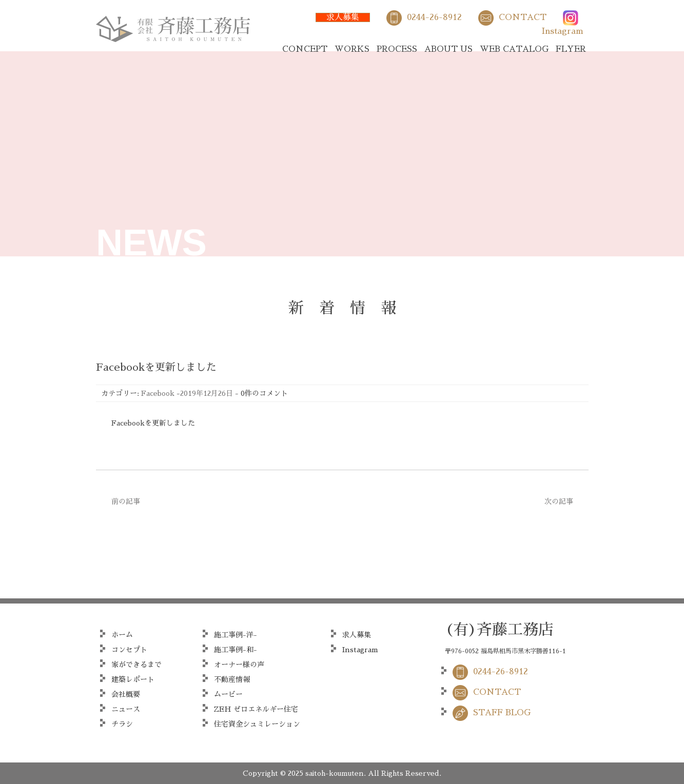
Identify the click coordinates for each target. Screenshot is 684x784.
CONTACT (523, 17)
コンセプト (129, 650)
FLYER (571, 49)
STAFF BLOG (502, 713)
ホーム (122, 635)
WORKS (352, 49)
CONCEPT (305, 49)
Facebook (158, 393)
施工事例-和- (236, 650)
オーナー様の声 (239, 665)
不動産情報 (232, 679)
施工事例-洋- (236, 635)
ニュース (126, 709)
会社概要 (126, 694)
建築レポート (133, 679)
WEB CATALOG (514, 49)
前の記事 (126, 501)
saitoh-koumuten (335, 773)
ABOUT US (448, 49)
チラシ (122, 724)
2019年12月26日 (207, 393)
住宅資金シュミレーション (257, 724)
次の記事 (559, 501)
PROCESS (397, 49)
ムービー (228, 694)
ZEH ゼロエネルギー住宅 (256, 709)
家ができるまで (136, 665)
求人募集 (343, 17)
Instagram (563, 31)
